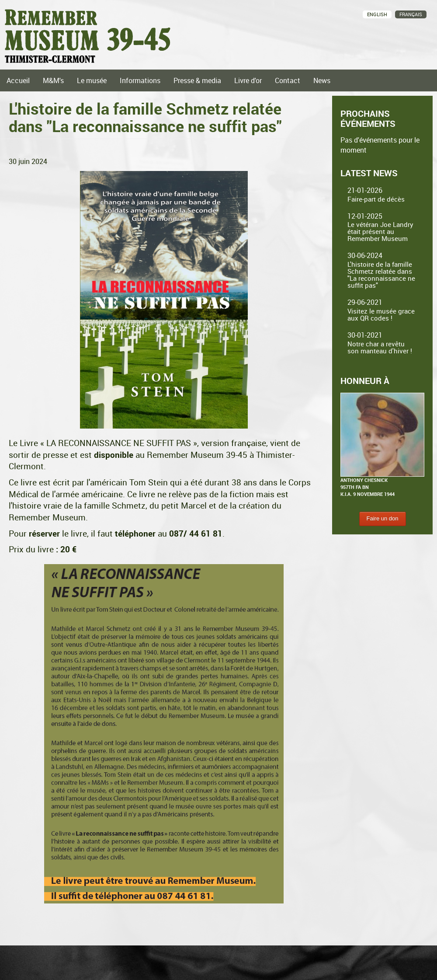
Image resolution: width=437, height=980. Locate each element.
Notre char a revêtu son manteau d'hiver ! (380, 347)
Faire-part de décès (376, 199)
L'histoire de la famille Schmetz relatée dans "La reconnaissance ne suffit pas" (381, 275)
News (322, 80)
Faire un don (383, 518)
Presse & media (197, 80)
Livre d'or (248, 80)
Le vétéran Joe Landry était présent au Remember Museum (380, 231)
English (377, 14)
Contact (288, 80)
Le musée (92, 80)
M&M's (53, 80)
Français (411, 14)
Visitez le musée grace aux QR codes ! (381, 314)
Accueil (18, 80)
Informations (140, 80)
